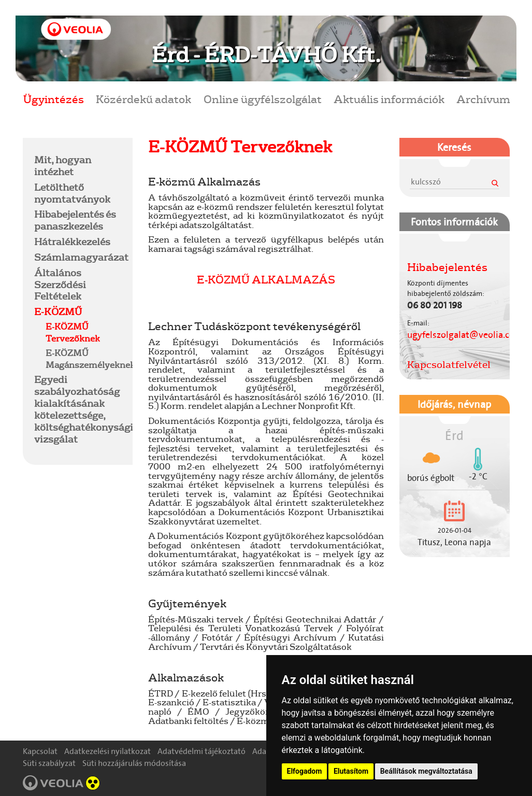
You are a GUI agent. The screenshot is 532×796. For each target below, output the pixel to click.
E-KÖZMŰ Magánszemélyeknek (90, 359)
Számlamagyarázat (81, 257)
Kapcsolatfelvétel (449, 364)
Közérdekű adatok (143, 99)
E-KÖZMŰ (58, 311)
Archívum (483, 99)
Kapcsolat (40, 751)
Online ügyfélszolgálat (263, 99)
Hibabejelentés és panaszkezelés (75, 220)
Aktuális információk (389, 99)
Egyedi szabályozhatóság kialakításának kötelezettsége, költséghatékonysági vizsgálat (84, 409)
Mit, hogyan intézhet (63, 166)
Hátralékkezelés (72, 241)
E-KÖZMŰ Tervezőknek (73, 332)
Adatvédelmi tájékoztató (202, 751)
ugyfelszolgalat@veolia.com (465, 335)
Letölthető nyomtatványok (72, 193)
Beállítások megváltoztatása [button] (426, 771)
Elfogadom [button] (305, 771)
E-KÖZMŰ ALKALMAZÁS (266, 279)
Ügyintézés (54, 99)
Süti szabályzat (49, 763)
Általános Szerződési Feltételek (60, 285)
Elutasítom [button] (351, 771)
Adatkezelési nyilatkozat (107, 751)
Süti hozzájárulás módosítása (134, 763)
